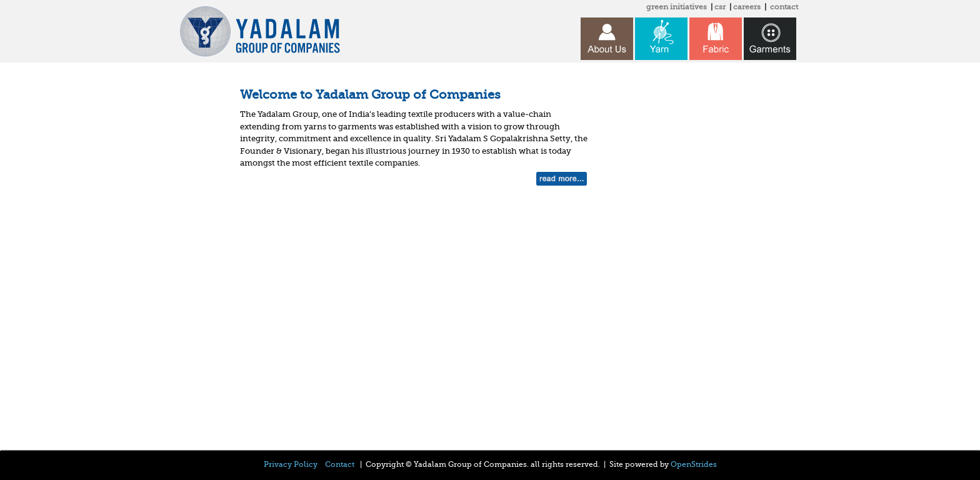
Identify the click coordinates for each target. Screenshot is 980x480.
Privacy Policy (291, 464)
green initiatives (677, 7)
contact (784, 7)
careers (747, 7)
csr (720, 7)
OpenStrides (694, 464)
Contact (340, 464)
